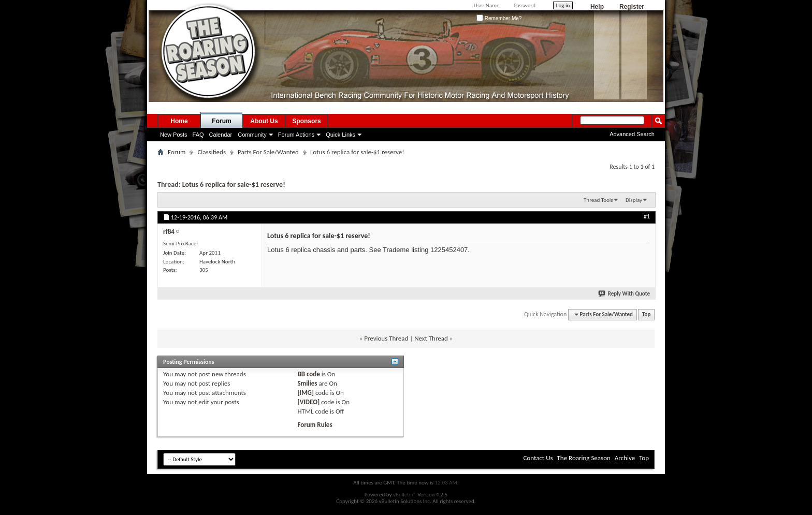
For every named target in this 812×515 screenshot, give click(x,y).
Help (597, 7)
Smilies (307, 383)
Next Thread (431, 338)
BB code (308, 374)
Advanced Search (632, 134)
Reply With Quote (625, 294)
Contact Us (538, 458)
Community (252, 135)
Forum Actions (296, 135)
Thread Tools (598, 200)
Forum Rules (315, 425)
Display (634, 200)
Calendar (221, 135)
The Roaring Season (584, 458)
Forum (221, 121)
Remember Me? (499, 18)
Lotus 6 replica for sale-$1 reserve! (234, 185)
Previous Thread (386, 338)
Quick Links (340, 135)
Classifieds (212, 152)
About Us (264, 121)
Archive (625, 458)
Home (179, 121)
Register (632, 7)
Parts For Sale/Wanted (268, 152)
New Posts (174, 135)
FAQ (198, 135)
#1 (647, 216)
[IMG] (306, 393)
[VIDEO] (308, 402)
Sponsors (306, 121)
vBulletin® (405, 495)
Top (646, 314)
